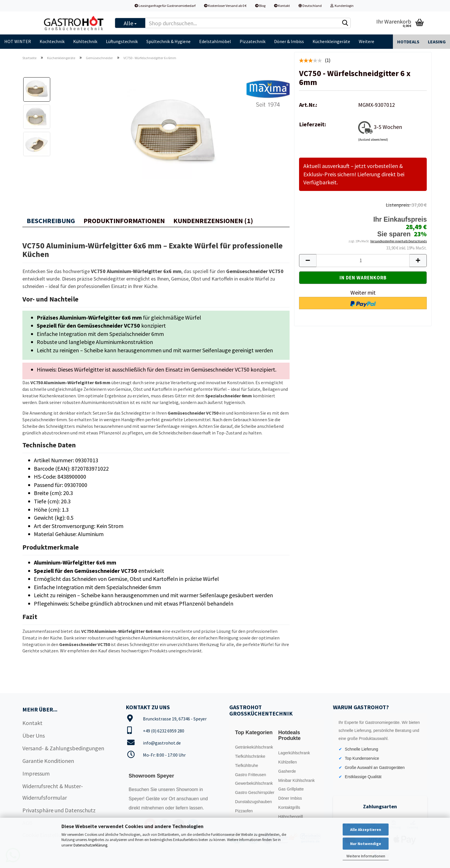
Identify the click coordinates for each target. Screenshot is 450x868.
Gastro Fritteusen (251, 775)
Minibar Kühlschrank (297, 780)
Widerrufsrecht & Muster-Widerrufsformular (53, 792)
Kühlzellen (288, 762)
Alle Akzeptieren (366, 830)
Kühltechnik (85, 41)
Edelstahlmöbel (215, 41)
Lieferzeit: (313, 124)
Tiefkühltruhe (247, 765)
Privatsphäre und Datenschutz (59, 810)
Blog (260, 6)
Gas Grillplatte (291, 789)
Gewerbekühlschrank (254, 783)
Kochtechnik (52, 41)
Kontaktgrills (289, 807)
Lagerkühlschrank (294, 753)
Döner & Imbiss (289, 41)
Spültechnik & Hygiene (168, 41)
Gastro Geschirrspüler (255, 792)
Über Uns (34, 735)
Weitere (366, 41)
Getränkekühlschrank (254, 747)
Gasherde (287, 771)
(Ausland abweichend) (373, 140)
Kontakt (282, 6)
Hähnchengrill (291, 817)
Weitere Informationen (366, 856)
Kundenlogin (342, 6)
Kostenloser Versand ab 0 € (225, 6)
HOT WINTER (18, 41)
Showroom (188, 789)
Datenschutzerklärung (90, 845)
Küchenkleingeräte (331, 41)
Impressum (36, 773)
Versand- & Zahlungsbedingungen (63, 748)
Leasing (437, 42)
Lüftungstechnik (122, 41)
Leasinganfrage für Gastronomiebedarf (165, 6)
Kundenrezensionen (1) (213, 221)
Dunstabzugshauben (253, 802)
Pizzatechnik (253, 41)
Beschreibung (51, 221)
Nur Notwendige (366, 844)
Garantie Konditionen (48, 761)
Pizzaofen (244, 811)
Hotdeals (408, 42)
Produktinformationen (124, 221)
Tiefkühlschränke (250, 756)
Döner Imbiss (290, 798)
